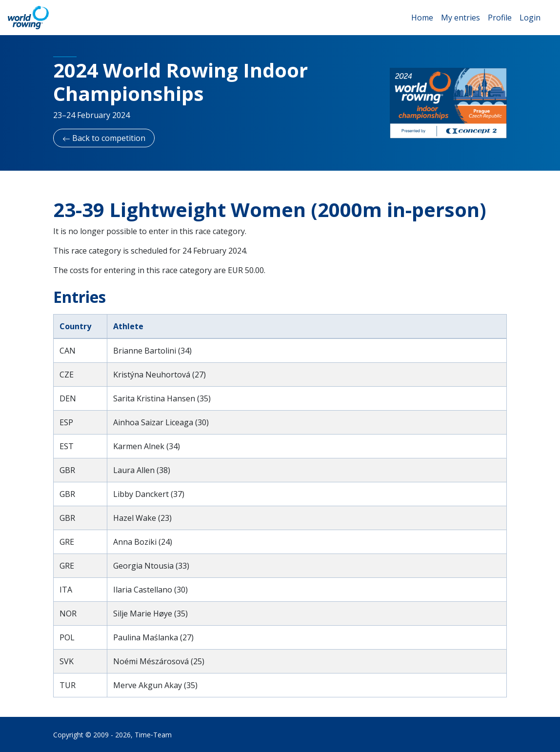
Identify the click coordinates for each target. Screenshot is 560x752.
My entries (460, 18)
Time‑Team (153, 735)
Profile (500, 18)
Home (422, 18)
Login (530, 18)
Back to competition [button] (104, 138)
